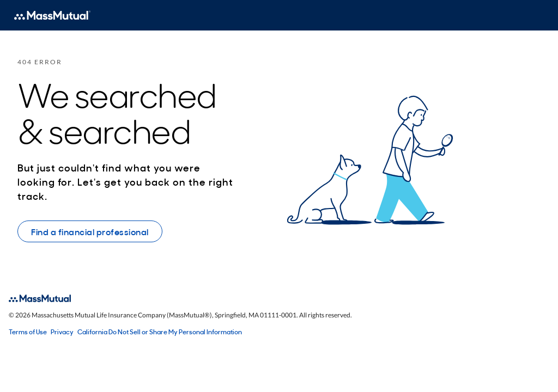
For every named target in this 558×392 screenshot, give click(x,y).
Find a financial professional (90, 231)
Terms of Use (28, 332)
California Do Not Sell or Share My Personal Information (160, 332)
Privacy (62, 332)
